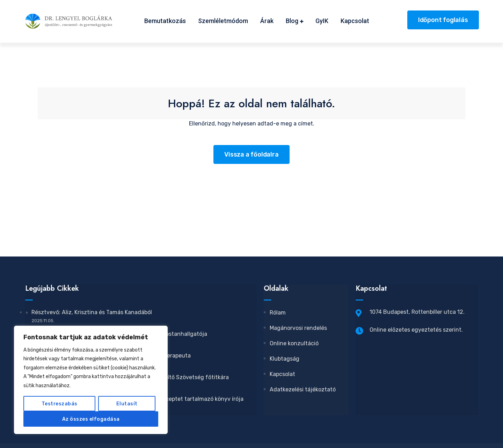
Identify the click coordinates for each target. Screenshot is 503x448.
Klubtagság (282, 359)
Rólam (275, 313)
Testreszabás (59, 403)
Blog (292, 21)
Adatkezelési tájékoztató (300, 389)
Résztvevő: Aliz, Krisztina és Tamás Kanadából (92, 312)
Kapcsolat (355, 21)
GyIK (322, 21)
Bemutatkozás (165, 21)
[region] (91, 380)
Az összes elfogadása (91, 419)
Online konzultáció (291, 343)
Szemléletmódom (223, 21)
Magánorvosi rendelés (296, 328)
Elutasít (127, 403)
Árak (267, 21)
